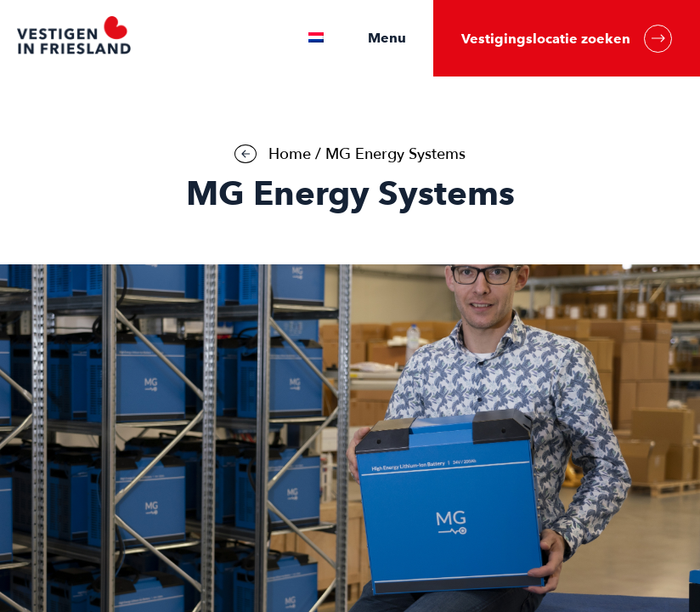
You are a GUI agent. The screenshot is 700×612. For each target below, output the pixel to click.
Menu (387, 38)
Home (290, 154)
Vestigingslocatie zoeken (567, 39)
